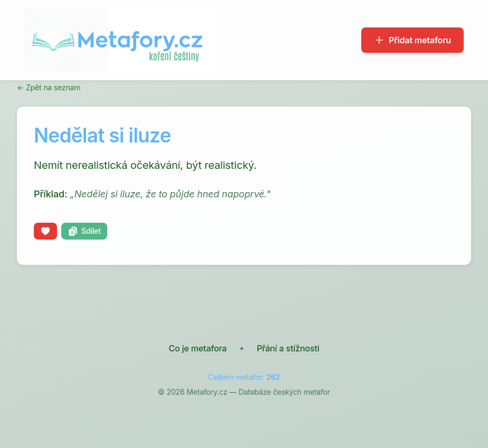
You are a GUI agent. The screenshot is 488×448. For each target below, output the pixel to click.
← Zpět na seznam (49, 87)
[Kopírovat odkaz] (84, 231)
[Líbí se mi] (45, 231)
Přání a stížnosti (288, 348)
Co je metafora (198, 348)
